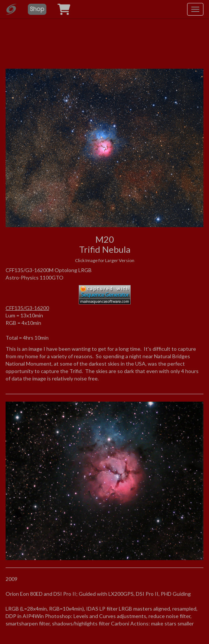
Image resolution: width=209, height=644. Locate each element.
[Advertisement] (105, 30)
